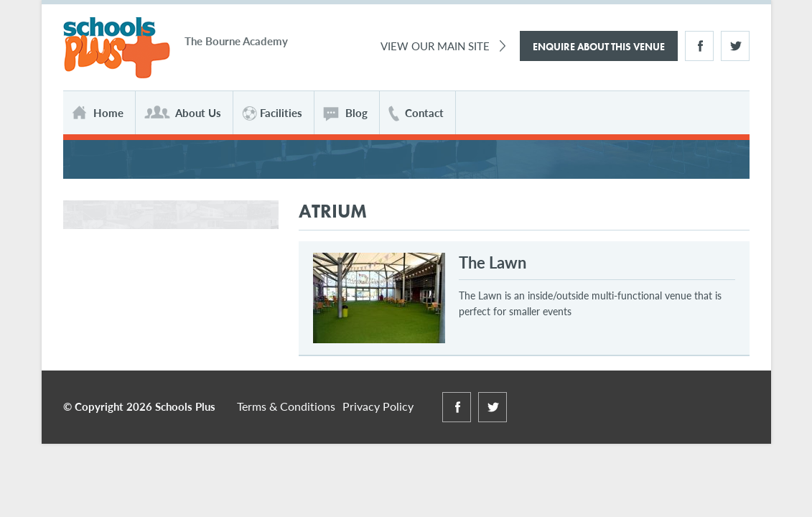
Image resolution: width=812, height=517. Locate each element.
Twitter (735, 46)
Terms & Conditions (286, 406)
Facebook (699, 46)
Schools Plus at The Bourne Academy (117, 48)
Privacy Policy (378, 406)
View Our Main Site (435, 46)
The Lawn (493, 262)
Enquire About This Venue (599, 47)
